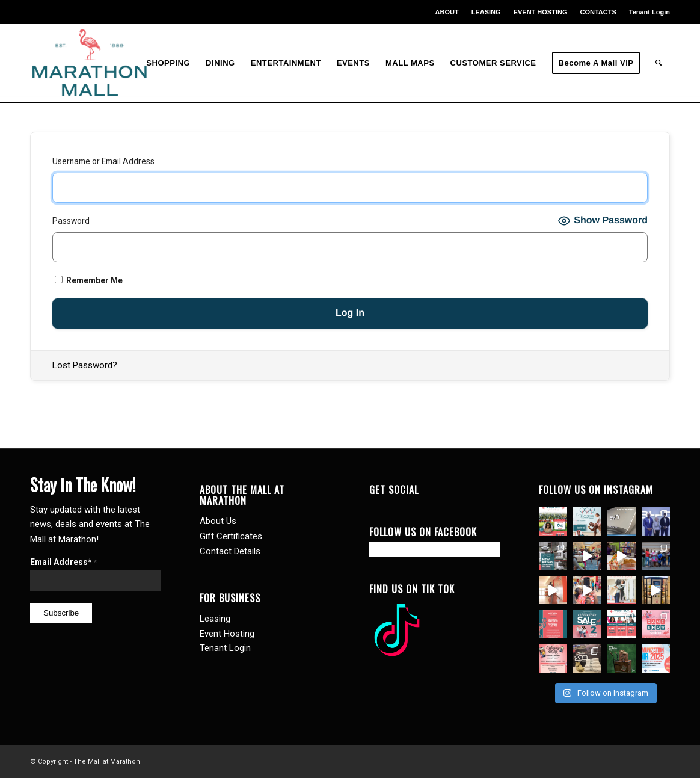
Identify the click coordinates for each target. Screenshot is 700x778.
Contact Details (230, 551)
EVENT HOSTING (541, 12)
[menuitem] (447, 12)
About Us (218, 521)
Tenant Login (649, 12)
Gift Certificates (231, 536)
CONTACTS (598, 12)
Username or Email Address (103, 161)
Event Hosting (227, 634)
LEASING (486, 12)
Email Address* (63, 562)
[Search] (659, 63)
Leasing (215, 619)
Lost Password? (85, 365)
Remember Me (89, 280)
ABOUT (447, 12)
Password (71, 221)
